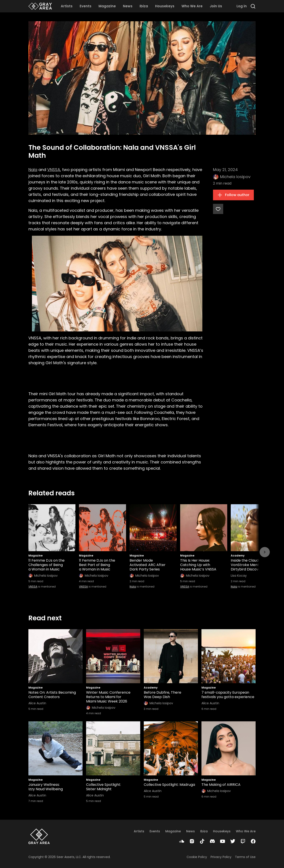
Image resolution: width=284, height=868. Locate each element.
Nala (33, 170)
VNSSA (54, 170)
